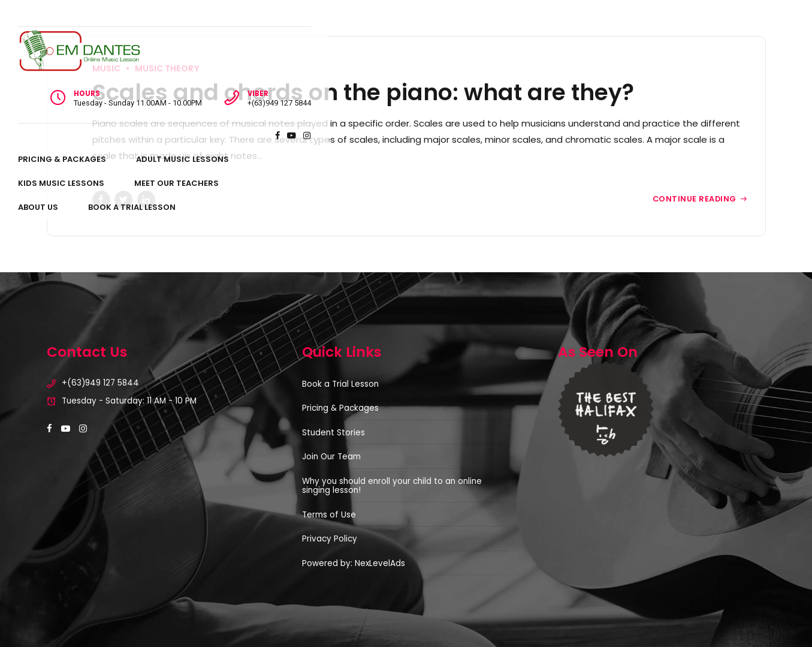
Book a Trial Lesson (340, 384)
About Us (538, 87)
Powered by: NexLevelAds (354, 563)
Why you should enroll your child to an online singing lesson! (392, 486)
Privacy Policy (330, 539)
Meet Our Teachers (446, 87)
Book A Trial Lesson (632, 87)
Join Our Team (331, 457)
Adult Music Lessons (211, 87)
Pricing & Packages (91, 87)
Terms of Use (329, 515)
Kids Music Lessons (331, 87)
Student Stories (333, 433)
